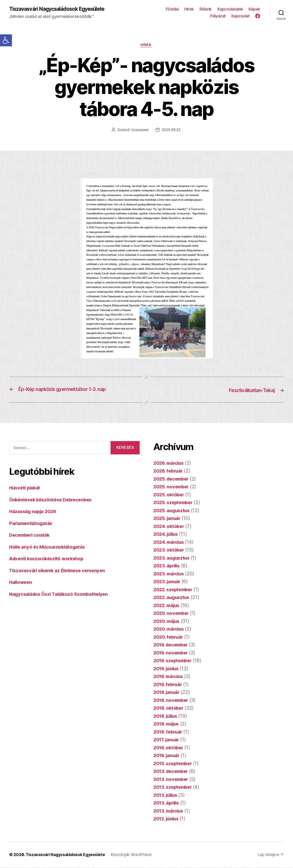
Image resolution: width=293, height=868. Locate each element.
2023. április (168, 566)
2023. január (168, 582)
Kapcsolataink (230, 9)
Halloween (21, 583)
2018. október (169, 708)
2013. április (167, 803)
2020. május (167, 622)
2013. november (172, 780)
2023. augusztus (172, 558)
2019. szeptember (174, 661)
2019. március (169, 677)
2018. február (169, 732)
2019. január (167, 693)
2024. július (167, 534)
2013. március (169, 811)
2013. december (172, 772)
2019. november (172, 653)
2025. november (172, 487)
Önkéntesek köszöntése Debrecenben (53, 500)
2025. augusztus (172, 511)
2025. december (172, 479)
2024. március (170, 542)
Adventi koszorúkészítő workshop (48, 559)
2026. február (169, 471)
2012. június (167, 819)
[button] (6, 40)
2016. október (169, 748)
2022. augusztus (172, 598)
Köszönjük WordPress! (135, 855)
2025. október (170, 495)
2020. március (170, 629)
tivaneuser (139, 131)
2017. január (167, 740)
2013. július (167, 795)
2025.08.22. (172, 131)
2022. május (167, 606)
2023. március (170, 574)
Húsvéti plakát (26, 488)
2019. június (167, 669)
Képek (254, 9)
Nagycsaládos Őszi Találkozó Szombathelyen (61, 595)
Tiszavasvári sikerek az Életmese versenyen (60, 571)
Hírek (189, 9)
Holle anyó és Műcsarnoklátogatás (49, 547)
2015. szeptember (174, 764)
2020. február (169, 637)
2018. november (172, 701)
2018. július (167, 716)
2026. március (170, 463)
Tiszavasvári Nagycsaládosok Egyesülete (61, 9)
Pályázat (218, 16)
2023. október (170, 550)
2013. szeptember (174, 787)
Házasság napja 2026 (34, 512)
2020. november (172, 614)
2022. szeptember (174, 590)
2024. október (170, 527)
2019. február (169, 685)
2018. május (167, 724)
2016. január (167, 756)
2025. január (168, 519)
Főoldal (172, 9)
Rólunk (206, 9)
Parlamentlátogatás (32, 524)
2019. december (172, 645)
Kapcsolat (241, 16)
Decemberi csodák (31, 536)
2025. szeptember (174, 503)
